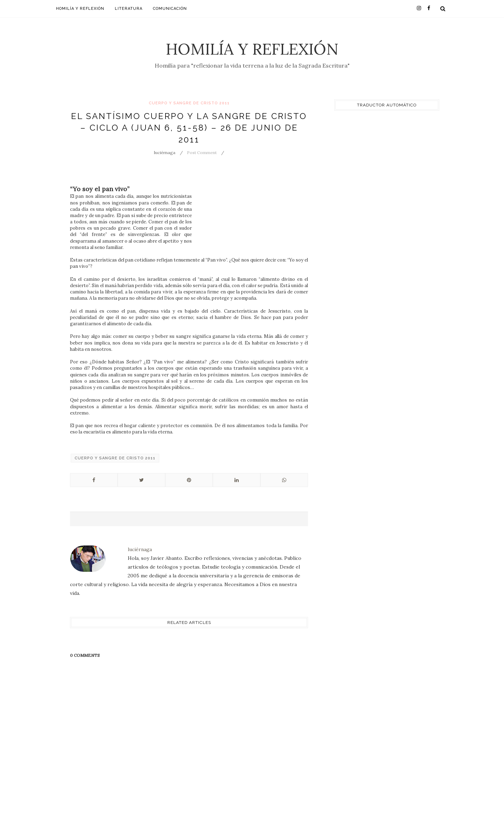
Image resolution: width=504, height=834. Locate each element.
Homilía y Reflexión (252, 49)
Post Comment (202, 152)
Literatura (129, 9)
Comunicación (170, 9)
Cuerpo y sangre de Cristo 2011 (189, 103)
